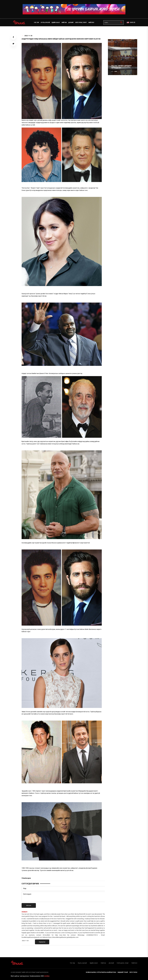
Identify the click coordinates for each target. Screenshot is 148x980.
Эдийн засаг (56, 22)
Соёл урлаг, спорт (81, 22)
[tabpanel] (123, 57)
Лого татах (133, 972)
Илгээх (29, 905)
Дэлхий (71, 22)
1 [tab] (112, 31)
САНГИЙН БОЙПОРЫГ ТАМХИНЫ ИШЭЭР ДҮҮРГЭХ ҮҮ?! (121, 67)
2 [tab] (116, 71)
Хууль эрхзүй (45, 22)
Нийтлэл (91, 22)
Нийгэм (64, 22)
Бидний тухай (123, 972)
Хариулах (42, 942)
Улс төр (36, 22)
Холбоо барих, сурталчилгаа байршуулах (101, 972)
